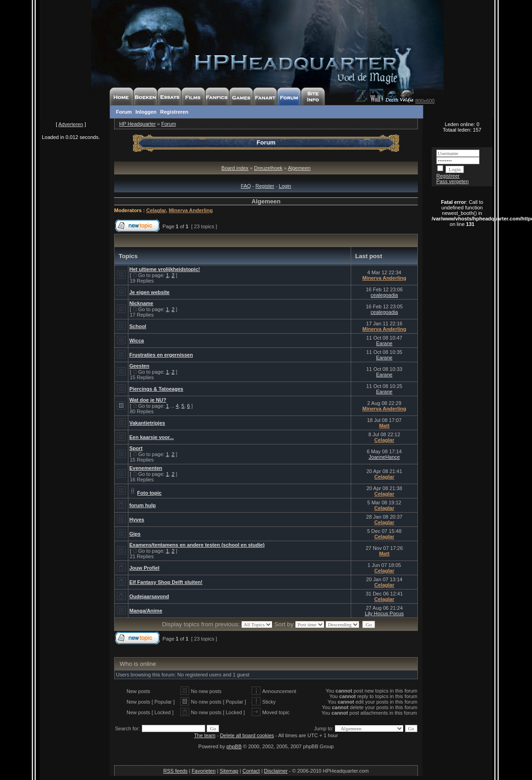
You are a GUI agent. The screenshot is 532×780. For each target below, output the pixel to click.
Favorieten (203, 771)
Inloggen (146, 112)
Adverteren (71, 124)
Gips (135, 534)
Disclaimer (276, 771)
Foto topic (149, 493)
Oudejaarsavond (149, 596)
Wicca (137, 341)
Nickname (141, 303)
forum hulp (142, 505)
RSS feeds (176, 771)
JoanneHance (384, 457)
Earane (384, 343)
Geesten (139, 366)
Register (265, 186)
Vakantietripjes (147, 423)
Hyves (137, 520)
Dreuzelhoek (268, 168)
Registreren (174, 112)
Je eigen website (149, 292)
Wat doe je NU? (148, 400)
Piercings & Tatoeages (156, 389)
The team (205, 735)
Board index (235, 168)
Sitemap (229, 771)
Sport (136, 448)
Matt (385, 426)
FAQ (246, 186)
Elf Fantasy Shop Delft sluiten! (166, 582)
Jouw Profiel (144, 568)
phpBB (234, 746)
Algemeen (299, 168)
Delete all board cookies (247, 735)
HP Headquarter (137, 124)
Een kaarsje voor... (152, 437)
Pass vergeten (452, 181)
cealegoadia (384, 295)
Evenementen (146, 468)
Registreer (448, 176)
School (138, 326)
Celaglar (156, 210)
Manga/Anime (146, 611)
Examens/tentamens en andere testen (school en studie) (197, 545)
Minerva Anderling (191, 210)
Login (285, 186)
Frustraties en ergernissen (161, 355)
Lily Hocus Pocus (384, 613)
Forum (124, 112)
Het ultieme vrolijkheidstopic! (165, 269)
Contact (251, 771)
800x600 (425, 101)
